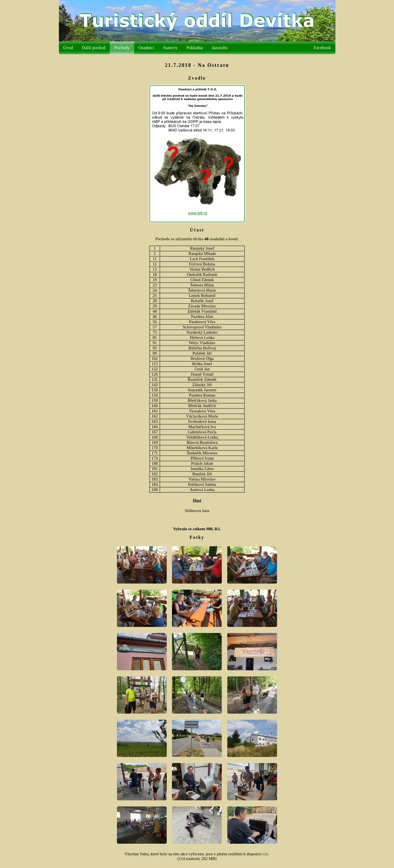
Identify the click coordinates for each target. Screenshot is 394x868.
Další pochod (94, 48)
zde (266, 854)
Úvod (68, 48)
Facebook (322, 48)
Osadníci (146, 48)
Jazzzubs (220, 48)
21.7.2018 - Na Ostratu (197, 65)
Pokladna (195, 48)
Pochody (122, 48)
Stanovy (170, 48)
